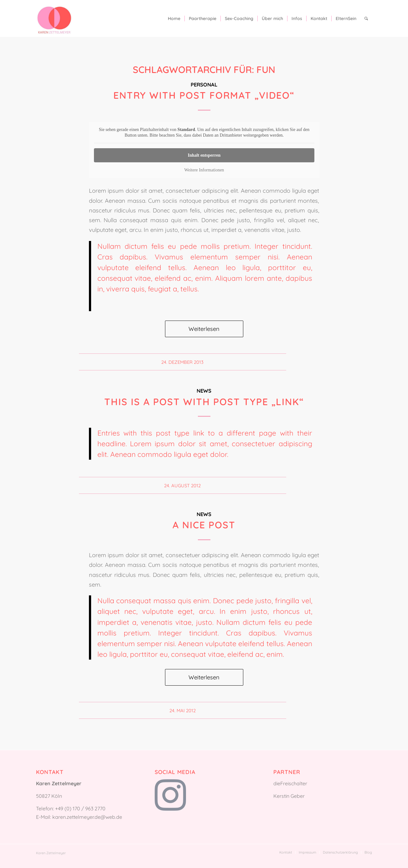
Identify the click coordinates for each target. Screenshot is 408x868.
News (204, 391)
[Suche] (366, 18)
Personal (204, 84)
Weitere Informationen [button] (204, 170)
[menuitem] (174, 18)
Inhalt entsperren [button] (204, 155)
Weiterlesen (204, 329)
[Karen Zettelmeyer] (54, 18)
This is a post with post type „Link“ (204, 402)
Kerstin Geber (289, 796)
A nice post (204, 525)
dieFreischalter (290, 783)
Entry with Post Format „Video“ (204, 95)
